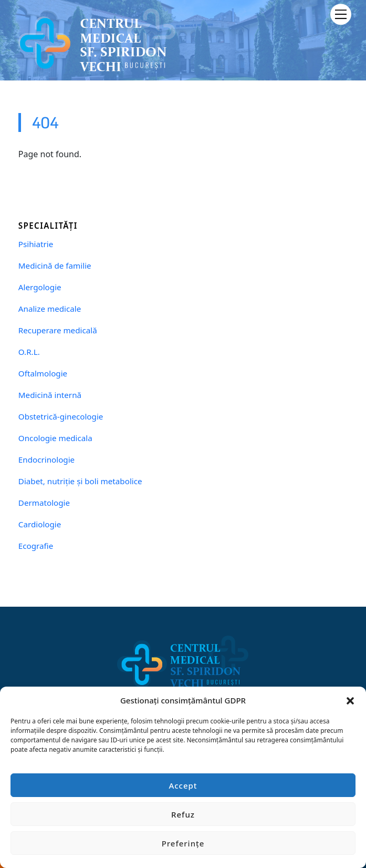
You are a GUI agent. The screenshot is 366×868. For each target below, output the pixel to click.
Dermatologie (44, 503)
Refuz (183, 814)
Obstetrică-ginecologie (61, 417)
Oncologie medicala (55, 438)
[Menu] (341, 14)
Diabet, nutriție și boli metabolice (80, 481)
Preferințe (183, 843)
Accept (183, 785)
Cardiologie (40, 524)
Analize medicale (50, 309)
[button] (350, 700)
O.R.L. (29, 352)
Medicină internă (50, 395)
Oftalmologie (43, 374)
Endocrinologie (46, 460)
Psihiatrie (36, 244)
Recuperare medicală (58, 330)
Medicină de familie (55, 266)
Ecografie (36, 546)
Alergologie (40, 287)
